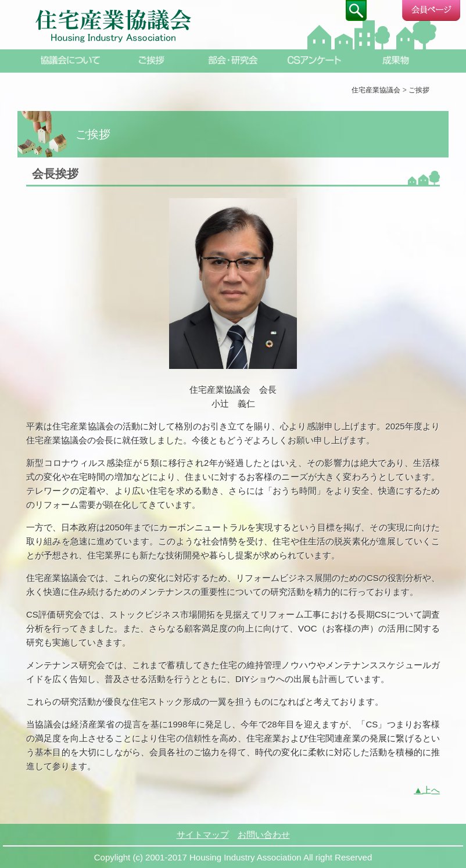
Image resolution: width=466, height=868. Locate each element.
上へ (431, 790)
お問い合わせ (264, 835)
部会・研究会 (233, 60)
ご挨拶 (152, 60)
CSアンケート (314, 60)
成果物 (396, 60)
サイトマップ (203, 835)
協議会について (70, 60)
